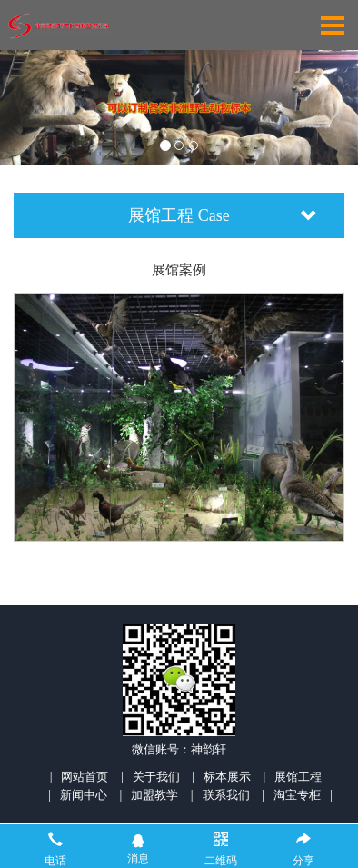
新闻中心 (84, 795)
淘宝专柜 (297, 795)
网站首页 (85, 777)
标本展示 (227, 777)
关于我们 (156, 777)
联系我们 (226, 795)
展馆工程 (298, 777)
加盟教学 (154, 795)
